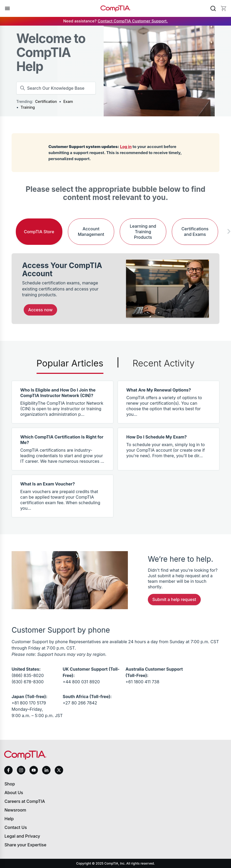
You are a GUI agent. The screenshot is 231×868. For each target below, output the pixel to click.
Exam (68, 101)
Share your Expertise (25, 845)
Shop (10, 784)
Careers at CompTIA (25, 801)
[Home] (115, 9)
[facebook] (8, 770)
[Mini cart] (224, 8)
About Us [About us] (14, 793)
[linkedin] (46, 770)
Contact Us (16, 827)
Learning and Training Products (143, 232)
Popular (70, 363)
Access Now (40, 310)
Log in (126, 147)
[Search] (213, 8)
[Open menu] (7, 8)
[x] (59, 770)
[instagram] (21, 770)
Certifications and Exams (195, 232)
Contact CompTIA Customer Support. (133, 21)
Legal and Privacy (22, 836)
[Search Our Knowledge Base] (56, 88)
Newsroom (15, 810)
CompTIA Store (39, 231)
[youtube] (34, 770)
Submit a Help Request (174, 599)
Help (9, 819)
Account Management (91, 232)
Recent (164, 363)
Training (28, 107)
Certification (46, 101)
